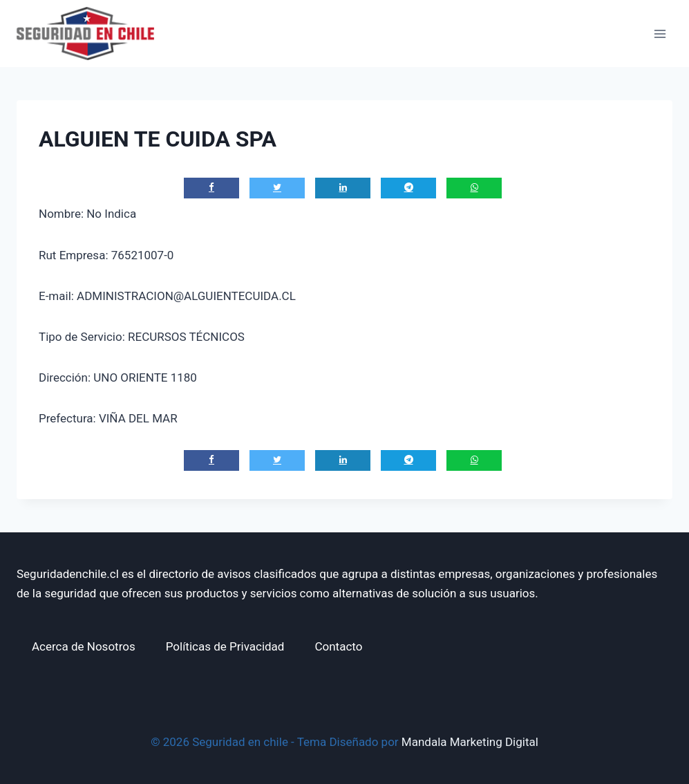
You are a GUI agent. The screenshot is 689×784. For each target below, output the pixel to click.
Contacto (338, 646)
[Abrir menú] (660, 34)
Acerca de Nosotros (84, 646)
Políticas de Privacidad (225, 646)
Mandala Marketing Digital (470, 742)
